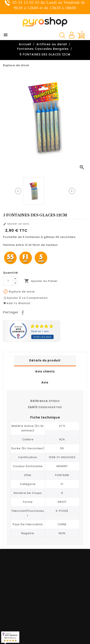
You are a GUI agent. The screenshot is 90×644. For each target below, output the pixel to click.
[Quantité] (8, 281)
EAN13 (33, 407)
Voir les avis (42, 337)
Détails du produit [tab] (45, 360)
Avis (45, 382)
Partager (23, 312)
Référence (39, 401)
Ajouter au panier (41, 281)
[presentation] (18, 191)
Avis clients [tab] (45, 371)
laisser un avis (16, 224)
